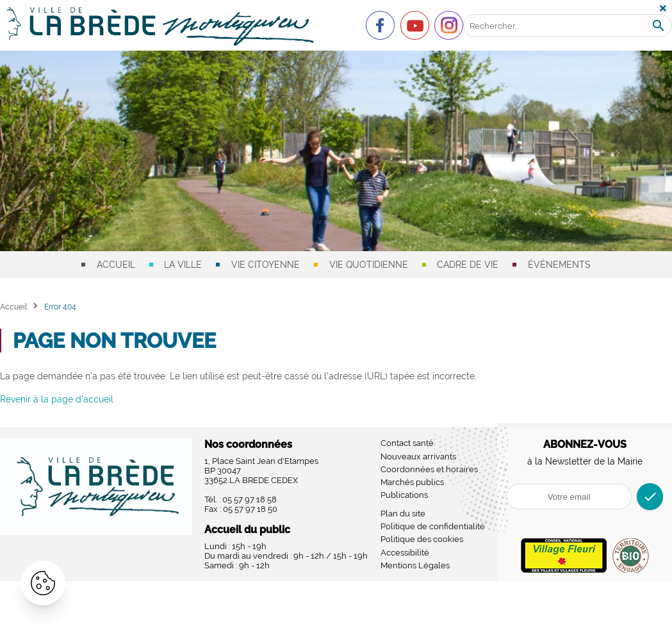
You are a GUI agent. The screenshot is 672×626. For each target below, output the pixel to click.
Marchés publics (412, 482)
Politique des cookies (422, 539)
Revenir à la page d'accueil (57, 399)
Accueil (116, 265)
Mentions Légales (415, 565)
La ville (183, 265)
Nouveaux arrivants (418, 457)
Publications (404, 495)
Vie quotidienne (369, 265)
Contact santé (407, 443)
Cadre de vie (468, 265)
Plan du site (403, 514)
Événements (559, 265)
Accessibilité (405, 553)
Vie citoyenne (266, 265)
